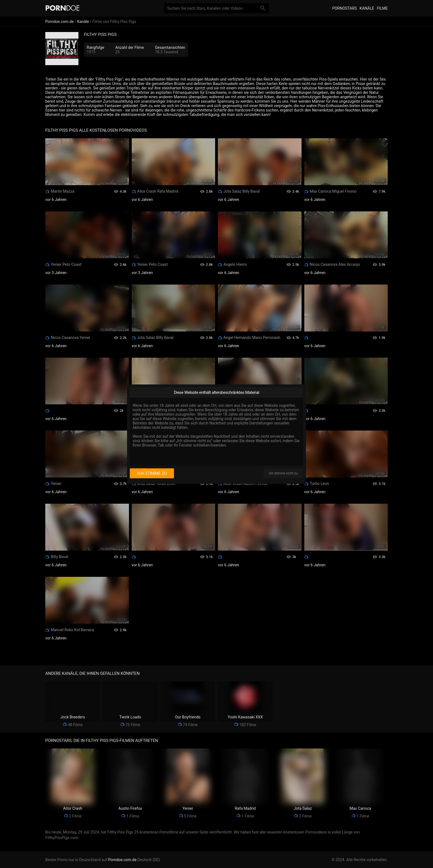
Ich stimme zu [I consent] (152, 473)
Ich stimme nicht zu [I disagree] (283, 473)
